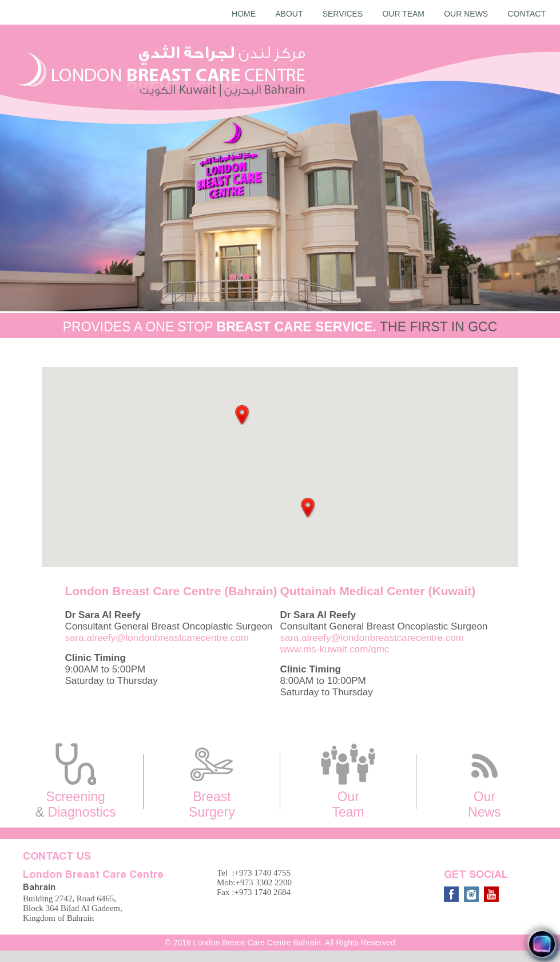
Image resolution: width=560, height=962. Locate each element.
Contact (527, 14)
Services (343, 14)
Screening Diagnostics (76, 781)
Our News (466, 14)
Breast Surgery (212, 781)
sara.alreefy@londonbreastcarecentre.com (157, 638)
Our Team (403, 14)
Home (244, 14)
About (289, 14)
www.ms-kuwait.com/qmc (335, 649)
